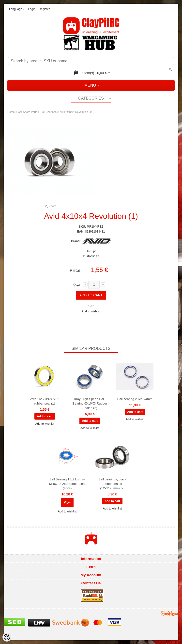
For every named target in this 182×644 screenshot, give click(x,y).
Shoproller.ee (170, 613)
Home (11, 112)
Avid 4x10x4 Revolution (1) (76, 112)
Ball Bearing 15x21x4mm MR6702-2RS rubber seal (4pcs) (67, 484)
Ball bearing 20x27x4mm (135, 399)
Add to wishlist (91, 311)
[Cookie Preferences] (7, 637)
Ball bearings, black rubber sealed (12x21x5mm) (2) (112, 484)
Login (32, 9)
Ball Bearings (49, 112)
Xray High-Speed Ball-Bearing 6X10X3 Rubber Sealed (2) (90, 403)
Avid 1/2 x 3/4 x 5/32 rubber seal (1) (45, 401)
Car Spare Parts (28, 112)
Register (44, 9)
